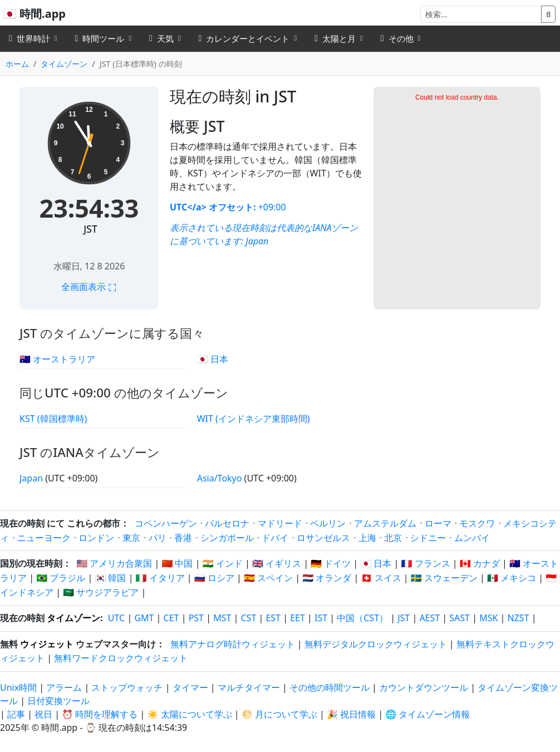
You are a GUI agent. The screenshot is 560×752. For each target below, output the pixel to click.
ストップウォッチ (127, 687)
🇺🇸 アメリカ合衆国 (114, 563)
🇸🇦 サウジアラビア (101, 592)
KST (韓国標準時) (53, 419)
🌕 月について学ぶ (279, 714)
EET (298, 618)
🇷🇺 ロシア (214, 578)
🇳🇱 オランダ (327, 578)
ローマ (438, 523)
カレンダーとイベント (244, 38)
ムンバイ (472, 538)
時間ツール (100, 38)
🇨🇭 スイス (381, 578)
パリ (158, 538)
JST (90, 229)
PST (196, 618)
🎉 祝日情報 (351, 714)
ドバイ (275, 538)
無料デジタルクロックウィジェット (376, 644)
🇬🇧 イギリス (277, 563)
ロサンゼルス (323, 538)
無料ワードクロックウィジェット (121, 658)
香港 (183, 538)
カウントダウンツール (425, 687)
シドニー (428, 538)
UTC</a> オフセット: (213, 207)
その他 (397, 38)
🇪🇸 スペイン (268, 578)
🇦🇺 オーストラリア (57, 359)
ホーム (17, 64)
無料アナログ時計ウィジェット (233, 644)
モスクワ (477, 523)
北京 (393, 538)
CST (248, 618)
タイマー (190, 687)
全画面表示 (89, 287)
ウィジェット (47, 644)
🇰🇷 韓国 (110, 578)
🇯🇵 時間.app (34, 14)
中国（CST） (362, 618)
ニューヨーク (44, 538)
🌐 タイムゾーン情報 (428, 714)
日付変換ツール (58, 701)
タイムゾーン (64, 64)
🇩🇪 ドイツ (331, 563)
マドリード (280, 523)
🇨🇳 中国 (177, 563)
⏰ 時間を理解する (100, 714)
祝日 (43, 714)
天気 (161, 38)
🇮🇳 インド (223, 563)
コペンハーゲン (166, 523)
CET (171, 618)
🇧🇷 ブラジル (61, 578)
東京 (131, 538)
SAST (460, 618)
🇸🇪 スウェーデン (444, 578)
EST (273, 618)
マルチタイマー (249, 687)
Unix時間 (18, 687)
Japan (257, 241)
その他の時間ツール (331, 687)
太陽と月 (335, 38)
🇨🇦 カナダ (480, 563)
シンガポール (227, 538)
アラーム (64, 687)
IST (321, 618)
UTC (116, 618)
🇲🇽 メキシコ (512, 578)
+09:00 (271, 207)
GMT (144, 618)
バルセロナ (227, 523)
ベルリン (328, 523)
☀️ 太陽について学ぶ (190, 714)
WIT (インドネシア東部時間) (254, 419)
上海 (367, 538)
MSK (488, 618)
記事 (16, 714)
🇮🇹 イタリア (160, 578)
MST (222, 618)
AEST (429, 618)
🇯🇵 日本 (213, 359)
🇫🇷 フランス (426, 563)
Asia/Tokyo (221, 478)
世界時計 (30, 38)
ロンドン (96, 538)
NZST (519, 618)
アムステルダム (385, 523)
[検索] (481, 14)
